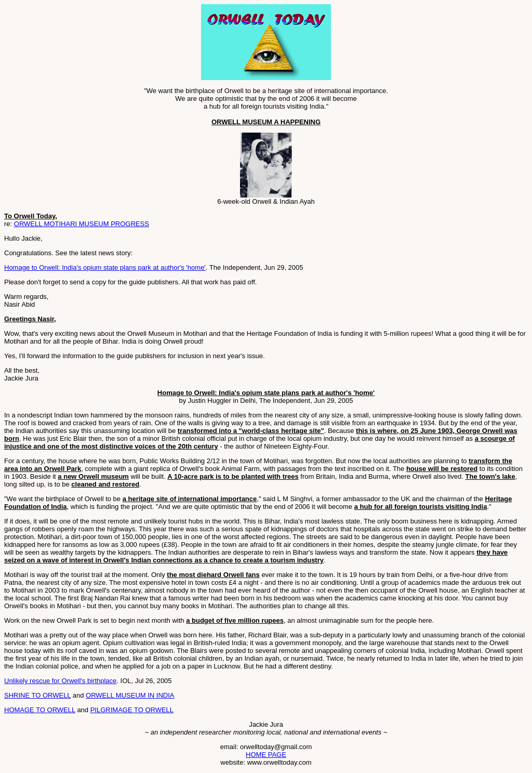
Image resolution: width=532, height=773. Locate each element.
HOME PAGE (266, 755)
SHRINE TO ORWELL (37, 695)
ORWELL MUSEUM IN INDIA (130, 695)
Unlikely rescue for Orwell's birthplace (60, 681)
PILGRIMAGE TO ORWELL (132, 710)
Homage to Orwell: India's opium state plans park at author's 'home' (105, 267)
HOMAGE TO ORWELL (40, 710)
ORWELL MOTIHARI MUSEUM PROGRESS (82, 224)
